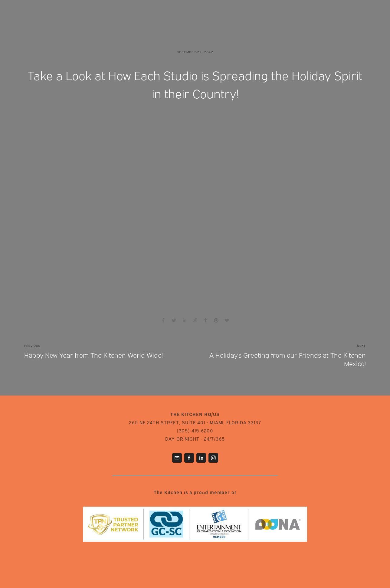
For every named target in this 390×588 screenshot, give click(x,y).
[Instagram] (213, 458)
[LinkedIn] (201, 458)
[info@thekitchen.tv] (177, 458)
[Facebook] (189, 458)
